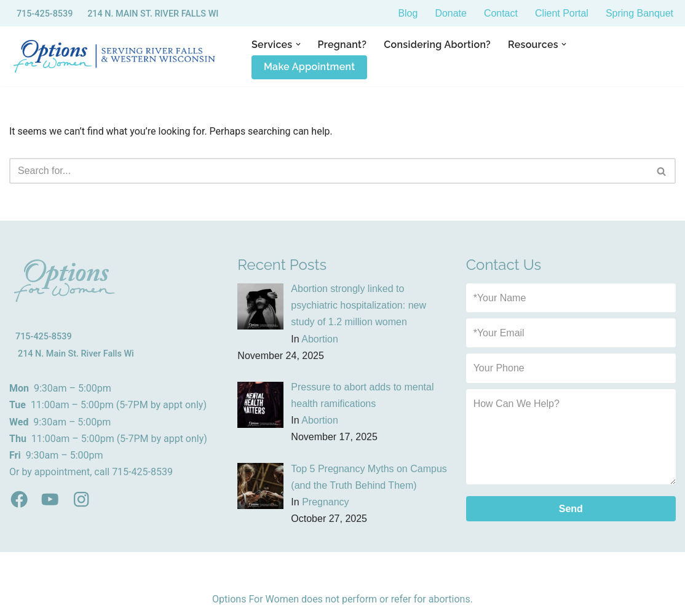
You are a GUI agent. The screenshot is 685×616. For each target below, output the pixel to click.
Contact (500, 13)
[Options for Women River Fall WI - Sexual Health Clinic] (117, 56)
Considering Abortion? (438, 45)
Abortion (320, 339)
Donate (451, 13)
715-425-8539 (45, 14)
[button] (298, 44)
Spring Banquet (639, 13)
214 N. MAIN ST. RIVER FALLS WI (153, 14)
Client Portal (562, 13)
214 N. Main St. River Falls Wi (76, 354)
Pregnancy (326, 502)
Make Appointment (310, 67)
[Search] (329, 171)
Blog (408, 13)
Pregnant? (342, 45)
